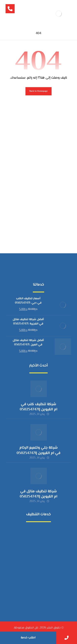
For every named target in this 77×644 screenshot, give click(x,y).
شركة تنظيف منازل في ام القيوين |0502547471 (38, 494)
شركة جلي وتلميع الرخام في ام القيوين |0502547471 (39, 450)
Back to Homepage (38, 91)
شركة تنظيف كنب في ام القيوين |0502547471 (38, 407)
